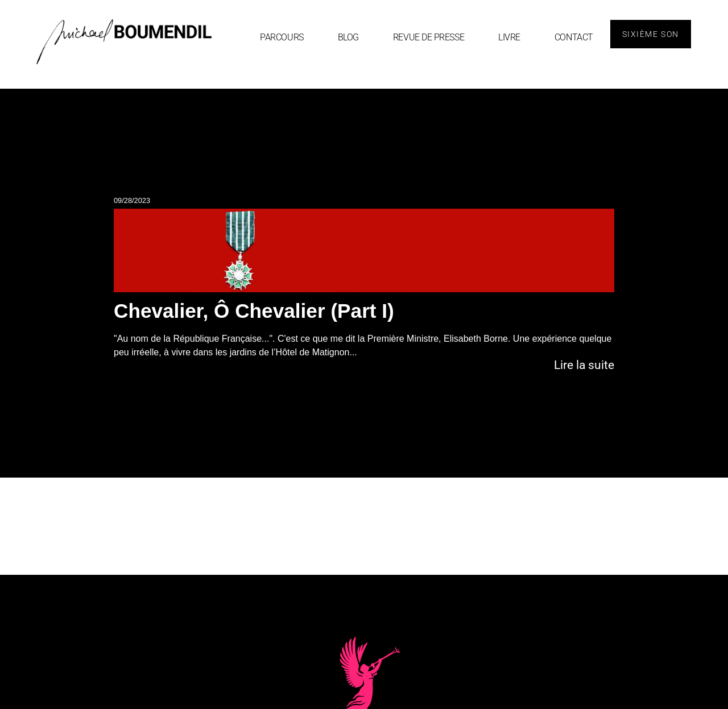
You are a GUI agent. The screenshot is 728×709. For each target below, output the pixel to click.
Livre (509, 37)
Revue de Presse (429, 37)
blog (348, 37)
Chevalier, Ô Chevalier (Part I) (254, 311)
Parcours (282, 37)
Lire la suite (584, 365)
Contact (574, 37)
